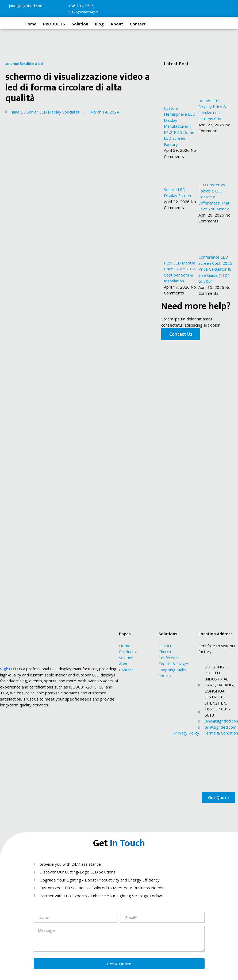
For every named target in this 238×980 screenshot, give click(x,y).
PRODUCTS (54, 24)
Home (30, 24)
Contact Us (181, 334)
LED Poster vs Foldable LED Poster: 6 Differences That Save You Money (214, 197)
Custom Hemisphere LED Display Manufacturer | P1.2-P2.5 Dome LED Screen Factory (180, 126)
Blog (99, 24)
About (117, 24)
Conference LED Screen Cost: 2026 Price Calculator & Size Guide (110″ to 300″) (215, 269)
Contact (138, 24)
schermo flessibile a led (24, 64)
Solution (80, 24)
